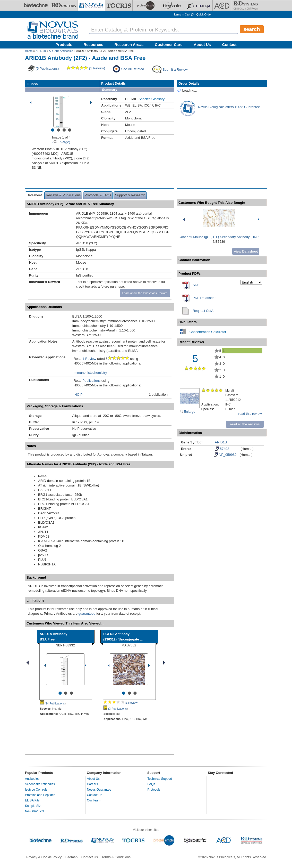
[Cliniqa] (198, 5)
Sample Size (34, 806)
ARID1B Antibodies (61, 51)
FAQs (151, 784)
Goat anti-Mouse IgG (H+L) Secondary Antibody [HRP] (219, 237)
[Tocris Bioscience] (119, 5)
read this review (250, 414)
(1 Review (121, 703)
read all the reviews (245, 424)
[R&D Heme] (246, 5)
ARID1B (41, 51)
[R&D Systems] (64, 5)
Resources (93, 44)
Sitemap (72, 857)
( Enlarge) (61, 142)
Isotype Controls (36, 790)
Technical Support (160, 779)
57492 (222, 449)
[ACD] (222, 5)
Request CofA (203, 311)
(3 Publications (115, 709)
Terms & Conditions (116, 857)
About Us (202, 44)
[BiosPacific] (172, 5)
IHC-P (78, 395)
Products (64, 44)
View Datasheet (246, 251)
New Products (35, 811)
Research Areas (129, 44)
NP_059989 (225, 455)
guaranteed (87, 614)
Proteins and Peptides (40, 795)
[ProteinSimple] (146, 5)
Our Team (94, 800)
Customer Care (169, 44)
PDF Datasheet (204, 298)
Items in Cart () (184, 14)
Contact (229, 44)
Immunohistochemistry (90, 373)
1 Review (89, 359)
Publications (91, 381)
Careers (93, 784)
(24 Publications (52, 703)
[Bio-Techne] (36, 5)
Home (29, 51)
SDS (196, 285)
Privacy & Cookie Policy (44, 857)
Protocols (154, 790)
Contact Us (95, 795)
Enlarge (187, 412)
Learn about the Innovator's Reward (145, 293)
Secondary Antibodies (40, 784)
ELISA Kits (32, 800)
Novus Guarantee (99, 790)
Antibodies (32, 779)
